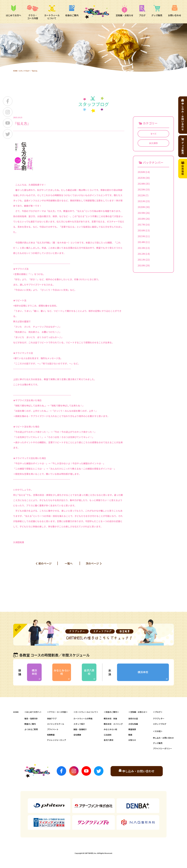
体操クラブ (52, 719)
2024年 (141, 184)
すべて (153, 134)
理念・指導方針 (31, 719)
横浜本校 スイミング (113, 724)
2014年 (141, 242)
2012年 (141, 254)
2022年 (141, 195)
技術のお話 (133, 719)
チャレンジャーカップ (56, 740)
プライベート (53, 729)
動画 (130, 735)
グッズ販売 (158, 743)
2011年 (141, 260)
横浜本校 (34, 672)
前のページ (45, 563)
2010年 (141, 265)
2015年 (141, 236)
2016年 (141, 230)
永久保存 (153, 143)
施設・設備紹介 (80, 729)
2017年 (141, 225)
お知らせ (132, 740)
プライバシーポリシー (162, 748)
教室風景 (132, 729)
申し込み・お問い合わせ (163, 738)
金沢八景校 (89, 672)
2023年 (141, 190)
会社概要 (77, 735)
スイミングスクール (56, 724)
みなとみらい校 (62, 672)
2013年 (141, 248)
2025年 (141, 178)
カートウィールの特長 (83, 719)
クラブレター (159, 719)
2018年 (141, 219)
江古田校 (108, 735)
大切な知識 (133, 724)
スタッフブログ (24, 71)
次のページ (92, 563)
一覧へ (69, 563)
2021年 (141, 201)
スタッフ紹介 (79, 724)
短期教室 (51, 735)
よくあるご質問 (31, 729)
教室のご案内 (30, 724)
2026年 (141, 172)
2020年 (141, 207)
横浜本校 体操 (110, 719)
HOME (15, 71)
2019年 (141, 213)
